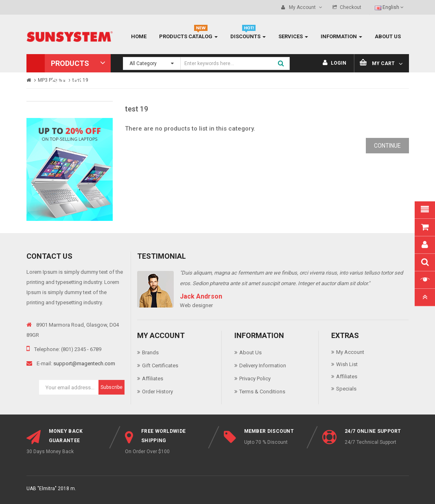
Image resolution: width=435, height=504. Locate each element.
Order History (157, 392)
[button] (69, 63)
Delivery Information (263, 365)
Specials (346, 389)
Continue (387, 146)
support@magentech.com (84, 363)
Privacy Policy (255, 379)
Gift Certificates (160, 365)
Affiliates (153, 379)
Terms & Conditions (262, 392)
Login (334, 63)
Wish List (347, 364)
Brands (150, 352)
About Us (250, 352)
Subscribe (111, 387)
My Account (350, 352)
